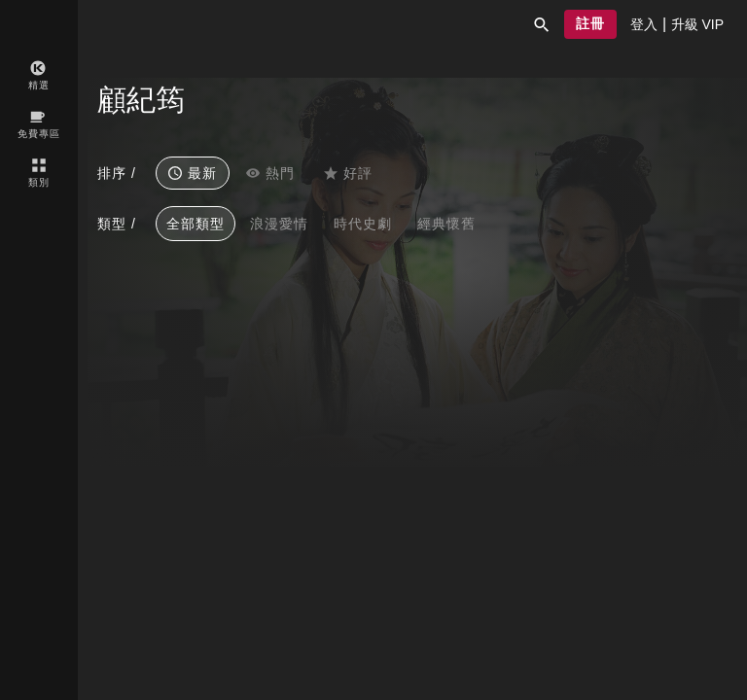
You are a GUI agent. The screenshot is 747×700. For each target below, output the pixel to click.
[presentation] (644, 24)
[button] (542, 24)
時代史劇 (363, 224)
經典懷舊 (446, 224)
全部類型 (196, 224)
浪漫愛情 (279, 224)
